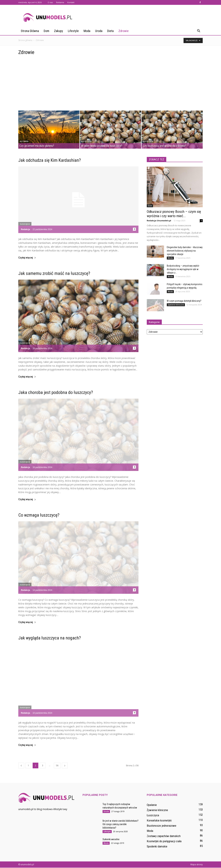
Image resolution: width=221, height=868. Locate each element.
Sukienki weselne (111, 840)
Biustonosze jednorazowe (162, 826)
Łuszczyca (86, 142)
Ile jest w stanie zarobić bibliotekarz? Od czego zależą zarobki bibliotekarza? (121, 825)
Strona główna (30, 31)
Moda (87, 31)
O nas (50, 2)
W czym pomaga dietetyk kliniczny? (184, 301)
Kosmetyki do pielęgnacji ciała (164, 842)
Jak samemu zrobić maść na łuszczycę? (54, 274)
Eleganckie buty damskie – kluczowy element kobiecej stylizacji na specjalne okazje (185, 251)
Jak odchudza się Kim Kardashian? (50, 161)
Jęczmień (24, 142)
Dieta (110, 31)
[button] (199, 31)
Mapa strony (197, 865)
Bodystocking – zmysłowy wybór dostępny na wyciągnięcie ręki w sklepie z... (183, 270)
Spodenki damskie (157, 847)
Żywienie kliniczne (176, 305)
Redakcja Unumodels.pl (159, 221)
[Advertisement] (110, 85)
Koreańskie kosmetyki (159, 821)
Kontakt (71, 2)
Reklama (60, 2)
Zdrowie (124, 31)
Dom (46, 31)
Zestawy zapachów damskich (164, 836)
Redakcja (25, 230)
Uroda (99, 31)
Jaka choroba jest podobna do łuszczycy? (56, 393)
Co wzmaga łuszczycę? (39, 515)
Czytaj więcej (27, 258)
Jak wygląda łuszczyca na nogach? (50, 638)
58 (57, 766)
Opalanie (152, 805)
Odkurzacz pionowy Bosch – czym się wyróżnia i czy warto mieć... (174, 214)
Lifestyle (73, 31)
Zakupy (59, 31)
